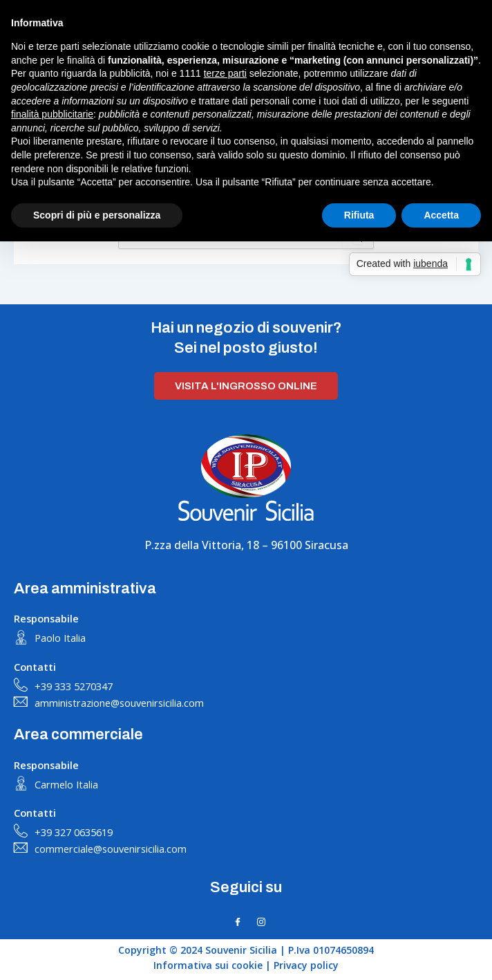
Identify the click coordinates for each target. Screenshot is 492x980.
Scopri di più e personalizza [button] (97, 215)
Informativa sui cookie (208, 965)
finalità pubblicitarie (52, 114)
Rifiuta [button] (359, 215)
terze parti (225, 73)
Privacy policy (306, 965)
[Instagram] (261, 922)
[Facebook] (238, 922)
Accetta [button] (441, 215)
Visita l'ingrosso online (246, 386)
